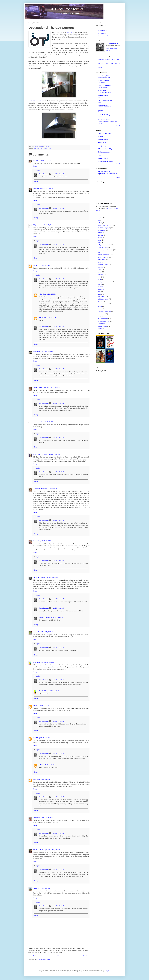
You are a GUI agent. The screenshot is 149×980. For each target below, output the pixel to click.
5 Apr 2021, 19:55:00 (49, 225)
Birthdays (100, 67)
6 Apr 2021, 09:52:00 (58, 520)
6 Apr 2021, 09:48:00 (52, 577)
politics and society (103, 299)
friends (100, 270)
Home (59, 956)
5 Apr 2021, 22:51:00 (58, 403)
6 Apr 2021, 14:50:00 (44, 738)
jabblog (100, 110)
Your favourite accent (104, 78)
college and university (104, 245)
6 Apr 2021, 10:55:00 (58, 608)
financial (100, 267)
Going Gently (102, 146)
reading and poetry (103, 304)
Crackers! (101, 112)
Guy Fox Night (102, 83)
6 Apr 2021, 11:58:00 (58, 680)
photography (101, 297)
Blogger (107, 971)
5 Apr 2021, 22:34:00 (58, 369)
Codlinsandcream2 (104, 152)
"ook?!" (100, 155)
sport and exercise (103, 319)
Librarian (36, 189)
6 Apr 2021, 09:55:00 (58, 561)
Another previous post (36, 101)
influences (101, 287)
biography (101, 235)
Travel (35, 888)
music (99, 294)
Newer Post (32, 956)
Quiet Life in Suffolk (104, 86)
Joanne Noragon (38, 488)
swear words (101, 324)
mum (99, 292)
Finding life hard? (103, 140)
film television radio (103, 265)
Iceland (100, 223)
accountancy (101, 230)
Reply (35, 166)
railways (100, 302)
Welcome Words (103, 158)
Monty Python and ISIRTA (105, 225)
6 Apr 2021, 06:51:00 (45, 541)
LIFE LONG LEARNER (105, 107)
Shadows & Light (103, 81)
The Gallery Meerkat (104, 120)
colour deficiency (103, 247)
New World (37, 662)
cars (99, 242)
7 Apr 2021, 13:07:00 (47, 818)
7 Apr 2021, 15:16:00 (58, 833)
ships (99, 316)
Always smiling (103, 143)
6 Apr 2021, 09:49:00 (58, 472)
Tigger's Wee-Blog (104, 95)
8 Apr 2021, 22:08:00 (58, 906)
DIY (99, 220)
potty (35, 779)
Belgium (100, 218)
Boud (35, 738)
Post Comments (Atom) (43, 959)
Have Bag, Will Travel (105, 133)
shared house (101, 314)
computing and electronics (105, 250)
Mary (35, 706)
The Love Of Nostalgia (40, 850)
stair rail (69, 32)
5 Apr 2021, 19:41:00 (45, 160)
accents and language (104, 228)
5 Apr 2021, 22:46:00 (53, 388)
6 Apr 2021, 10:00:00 (58, 599)
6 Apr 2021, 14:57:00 (57, 617)
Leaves (100, 117)
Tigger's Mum (38, 225)
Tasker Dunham (44, 174)
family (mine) (48, 148)
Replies (38, 170)
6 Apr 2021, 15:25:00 (58, 721)
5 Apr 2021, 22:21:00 (58, 245)
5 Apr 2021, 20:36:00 (44, 265)
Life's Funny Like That (105, 100)
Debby (35, 265)
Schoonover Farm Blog (105, 149)
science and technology (104, 311)
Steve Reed (37, 818)
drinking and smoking (104, 255)
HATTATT (101, 137)
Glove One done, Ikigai (104, 92)
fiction (99, 262)
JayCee (36, 160)
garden (100, 272)
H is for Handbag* (103, 87)
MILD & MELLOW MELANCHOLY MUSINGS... (107, 172)
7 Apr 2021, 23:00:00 (54, 850)
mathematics (101, 289)
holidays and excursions (105, 282)
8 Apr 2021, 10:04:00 (58, 869)
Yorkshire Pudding (39, 577)
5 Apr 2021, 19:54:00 (46, 189)
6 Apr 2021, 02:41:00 (54, 454)
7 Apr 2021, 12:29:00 (58, 797)
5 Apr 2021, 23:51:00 (48, 422)
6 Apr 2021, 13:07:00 (44, 706)
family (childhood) (103, 257)
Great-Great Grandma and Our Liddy (108, 60)
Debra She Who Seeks (40, 454)
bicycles (100, 233)
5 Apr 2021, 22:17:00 (58, 208)
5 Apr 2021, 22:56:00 (49, 294)
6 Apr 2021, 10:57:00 (58, 647)
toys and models (102, 326)
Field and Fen (102, 91)
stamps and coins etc (104, 321)
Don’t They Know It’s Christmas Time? (109, 63)
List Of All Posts (102, 31)
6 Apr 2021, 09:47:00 (58, 438)
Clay (99, 97)
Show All (119, 126)
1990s (35, 148)
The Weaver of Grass (40, 388)
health (99, 279)
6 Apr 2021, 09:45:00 (58, 327)
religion (100, 306)
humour (100, 284)
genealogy (101, 274)
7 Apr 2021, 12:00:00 (43, 779)
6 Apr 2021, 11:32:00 (48, 662)
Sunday (100, 102)
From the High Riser (104, 76)
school (99, 309)
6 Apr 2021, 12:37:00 (53, 691)
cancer (99, 240)
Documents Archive (103, 36)
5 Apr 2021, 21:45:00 (47, 351)
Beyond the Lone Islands (105, 161)
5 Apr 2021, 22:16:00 (58, 174)
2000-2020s (40, 148)
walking (100, 329)
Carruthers (37, 351)
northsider (37, 632)
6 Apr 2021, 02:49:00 (50, 488)
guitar (99, 277)
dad (99, 252)
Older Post (86, 956)
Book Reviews (102, 33)
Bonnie (36, 541)
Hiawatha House (103, 105)
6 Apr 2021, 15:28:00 (58, 753)
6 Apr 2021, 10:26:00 (47, 632)
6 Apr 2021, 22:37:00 (49, 765)
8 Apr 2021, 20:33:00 (44, 888)
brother (100, 238)
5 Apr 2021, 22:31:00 (58, 279)
